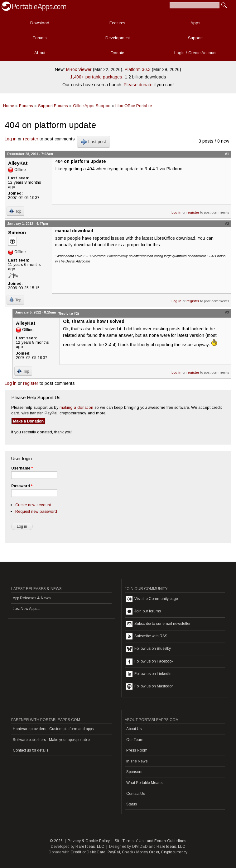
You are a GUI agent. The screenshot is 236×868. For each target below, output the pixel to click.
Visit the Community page (152, 599)
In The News (137, 761)
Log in (11, 139)
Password (22, 486)
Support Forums (53, 106)
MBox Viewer (79, 69)
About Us (134, 729)
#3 (227, 312)
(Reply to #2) (68, 314)
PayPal (114, 852)
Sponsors (134, 772)
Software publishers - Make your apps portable (51, 740)
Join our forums (144, 611)
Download (40, 23)
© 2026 (56, 841)
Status (132, 804)
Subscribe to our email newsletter (158, 624)
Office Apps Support (92, 106)
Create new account (33, 505)
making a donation (76, 407)
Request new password (36, 511)
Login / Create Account (195, 53)
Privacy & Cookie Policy (89, 841)
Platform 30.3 (138, 69)
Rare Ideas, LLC (90, 847)
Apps (195, 23)
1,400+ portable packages (96, 77)
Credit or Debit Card (88, 852)
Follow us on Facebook (150, 662)
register (31, 139)
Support (195, 38)
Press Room (137, 750)
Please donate (138, 85)
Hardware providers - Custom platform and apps (53, 729)
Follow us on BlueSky (149, 649)
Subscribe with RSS (147, 636)
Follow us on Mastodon (150, 686)
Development (118, 38)
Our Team (135, 740)
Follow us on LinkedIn (149, 674)
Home (9, 106)
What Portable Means (144, 783)
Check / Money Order (140, 852)
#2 (227, 224)
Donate (117, 53)
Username (22, 468)
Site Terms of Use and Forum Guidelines (151, 841)
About (40, 53)
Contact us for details (31, 750)
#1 (227, 154)
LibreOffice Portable (134, 106)
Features (117, 23)
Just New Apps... (26, 609)
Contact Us (136, 794)
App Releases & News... (33, 598)
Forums (40, 38)
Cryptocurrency (174, 852)
